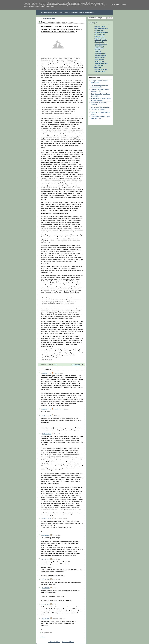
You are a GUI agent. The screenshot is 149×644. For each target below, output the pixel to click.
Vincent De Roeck (101, 54)
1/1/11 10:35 (46, 535)
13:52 (55, 364)
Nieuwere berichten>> (68, 642)
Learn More (115, 5)
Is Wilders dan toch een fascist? (100, 107)
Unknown (56, 373)
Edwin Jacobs (100, 42)
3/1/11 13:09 (46, 604)
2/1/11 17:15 (46, 580)
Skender (98, 50)
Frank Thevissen (100, 34)
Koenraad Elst (100, 36)
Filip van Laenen (100, 71)
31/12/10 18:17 (47, 434)
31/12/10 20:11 (47, 519)
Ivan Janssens (100, 60)
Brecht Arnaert (100, 62)
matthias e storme (101, 56)
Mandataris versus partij (98, 110)
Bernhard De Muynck (102, 63)
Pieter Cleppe (99, 30)
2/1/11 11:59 (46, 559)
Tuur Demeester (100, 38)
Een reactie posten (47, 633)
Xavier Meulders (100, 58)
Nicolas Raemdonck (101, 32)
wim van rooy (99, 48)
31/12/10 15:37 (47, 373)
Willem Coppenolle (101, 40)
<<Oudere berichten (54, 642)
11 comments (76, 365)
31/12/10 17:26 (47, 416)
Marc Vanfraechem (59, 409)
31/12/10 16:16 (47, 409)
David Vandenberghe (102, 28)
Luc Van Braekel (100, 26)
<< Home (42, 637)
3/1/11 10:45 (46, 588)
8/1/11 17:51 (46, 619)
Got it (124, 5)
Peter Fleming (99, 46)
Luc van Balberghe (101, 69)
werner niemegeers (101, 44)
